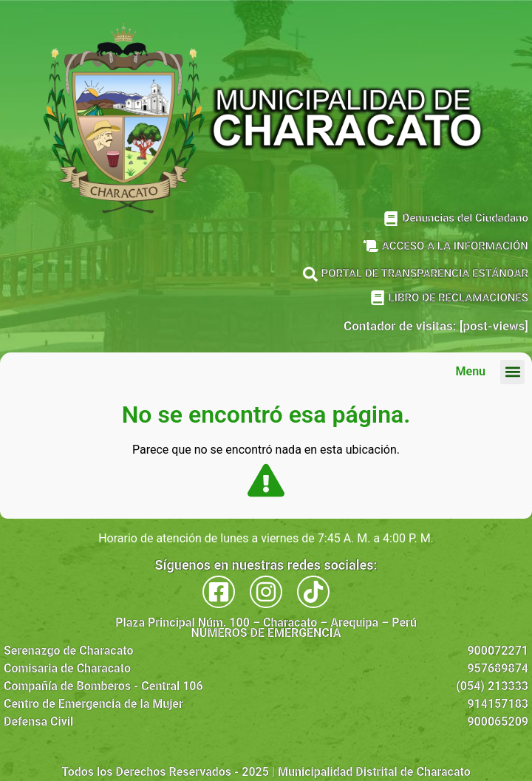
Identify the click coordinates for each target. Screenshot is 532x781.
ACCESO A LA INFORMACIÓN (455, 246)
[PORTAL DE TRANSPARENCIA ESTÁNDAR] (310, 274)
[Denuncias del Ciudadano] (391, 219)
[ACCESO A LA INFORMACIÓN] (371, 246)
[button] (512, 372)
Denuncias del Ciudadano (465, 218)
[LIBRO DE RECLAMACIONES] (378, 298)
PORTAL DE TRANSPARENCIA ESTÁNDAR (425, 273)
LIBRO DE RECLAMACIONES (458, 298)
